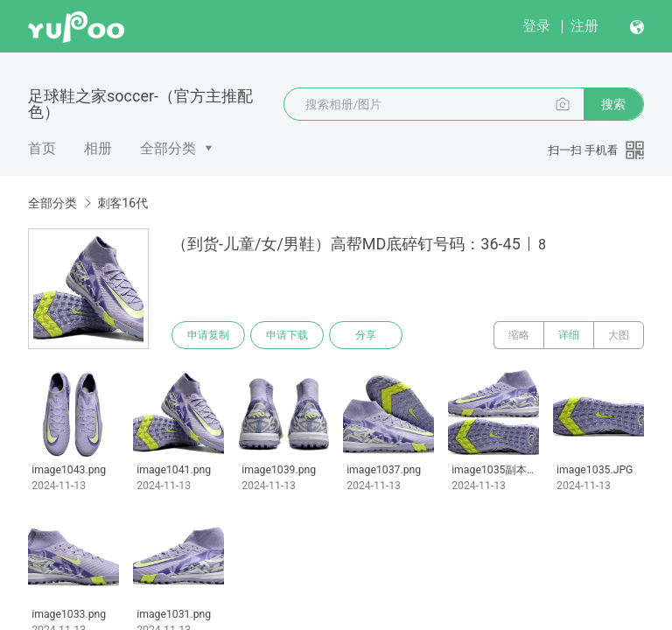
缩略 (519, 335)
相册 (98, 148)
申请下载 (287, 335)
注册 (584, 26)
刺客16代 (122, 203)
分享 (366, 335)
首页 (42, 148)
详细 (569, 335)
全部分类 (168, 148)
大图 (619, 335)
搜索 (613, 104)
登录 (536, 26)
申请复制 (208, 335)
